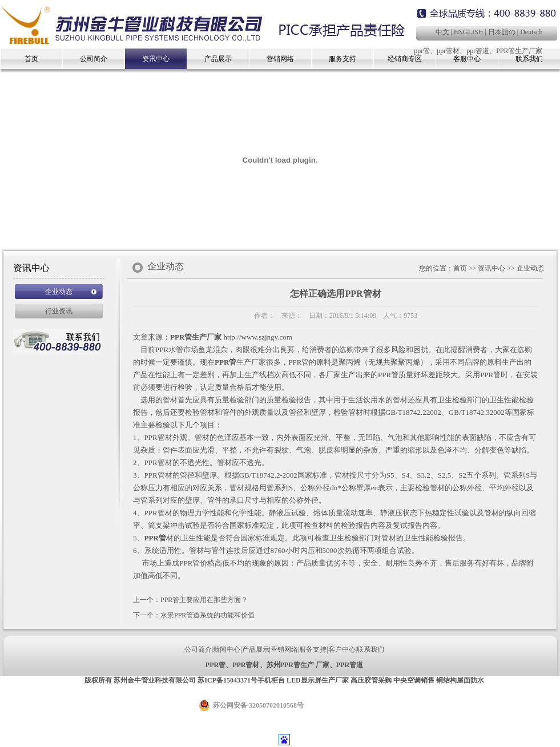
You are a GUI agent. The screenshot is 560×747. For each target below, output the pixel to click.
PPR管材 (246, 665)
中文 (442, 32)
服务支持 (343, 59)
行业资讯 (59, 311)
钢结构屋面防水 (460, 680)
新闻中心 (227, 649)
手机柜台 (271, 680)
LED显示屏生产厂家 (318, 680)
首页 (31, 59)
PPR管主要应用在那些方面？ (204, 600)
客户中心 (342, 649)
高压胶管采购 (371, 680)
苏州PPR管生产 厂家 (298, 665)
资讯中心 (156, 59)
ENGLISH (468, 32)
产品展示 (218, 59)
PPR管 (225, 362)
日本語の (502, 32)
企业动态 (59, 292)
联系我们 (370, 649)
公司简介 (94, 59)
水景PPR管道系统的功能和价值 (208, 615)
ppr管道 (478, 51)
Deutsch (531, 32)
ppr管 (422, 51)
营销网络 (280, 59)
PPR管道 (350, 665)
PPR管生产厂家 (519, 51)
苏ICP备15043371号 (227, 680)
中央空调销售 (414, 680)
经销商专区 (405, 59)
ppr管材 (448, 51)
